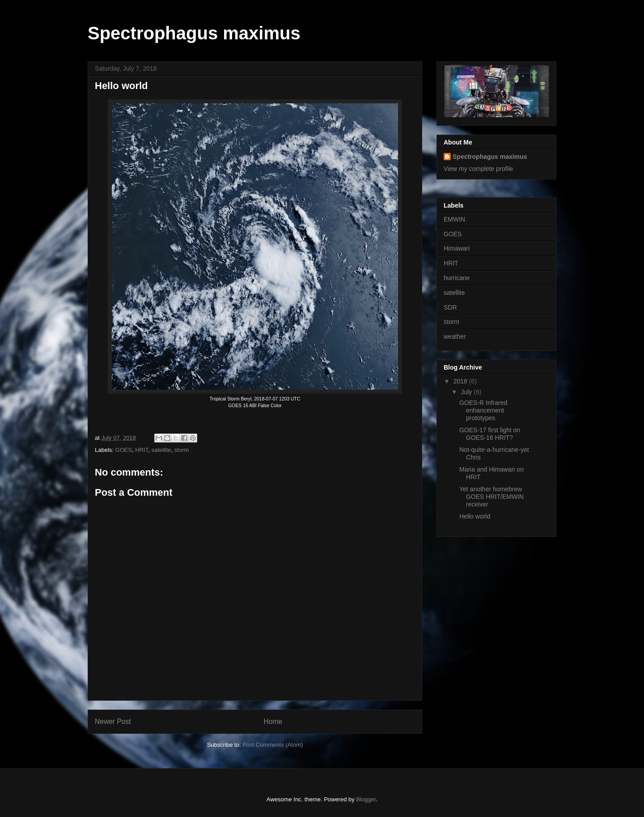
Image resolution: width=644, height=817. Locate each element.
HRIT (142, 450)
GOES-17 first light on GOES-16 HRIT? (490, 434)
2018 (461, 381)
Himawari (457, 248)
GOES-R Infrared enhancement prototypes (483, 410)
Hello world (475, 516)
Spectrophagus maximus (194, 33)
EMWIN (454, 219)
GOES (124, 450)
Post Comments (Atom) (273, 745)
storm (182, 450)
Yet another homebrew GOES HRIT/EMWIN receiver (491, 497)
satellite (161, 450)
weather (455, 336)
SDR (450, 307)
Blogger (366, 799)
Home (273, 721)
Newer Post (113, 721)
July (467, 392)
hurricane (457, 278)
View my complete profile (478, 169)
